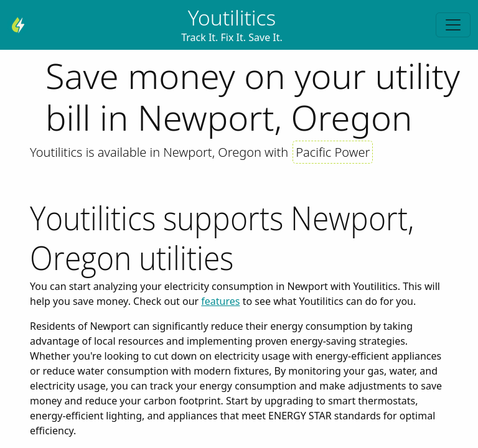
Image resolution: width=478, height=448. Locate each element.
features (220, 301)
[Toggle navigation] (453, 25)
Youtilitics (232, 17)
